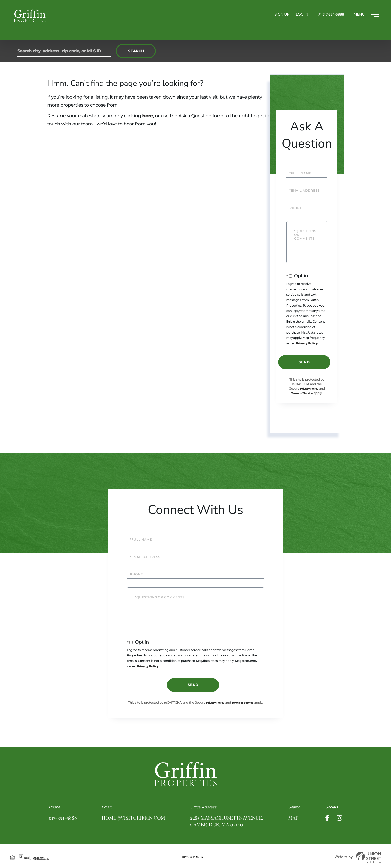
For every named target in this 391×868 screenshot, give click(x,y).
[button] (136, 51)
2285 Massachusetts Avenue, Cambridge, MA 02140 (227, 821)
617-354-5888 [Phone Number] (327, 14)
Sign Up (278, 14)
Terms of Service (302, 393)
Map (293, 818)
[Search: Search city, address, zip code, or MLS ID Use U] (64, 51)
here (147, 116)
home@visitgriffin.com (133, 818)
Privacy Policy (307, 343)
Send (304, 362)
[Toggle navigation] (365, 14)
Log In (298, 14)
